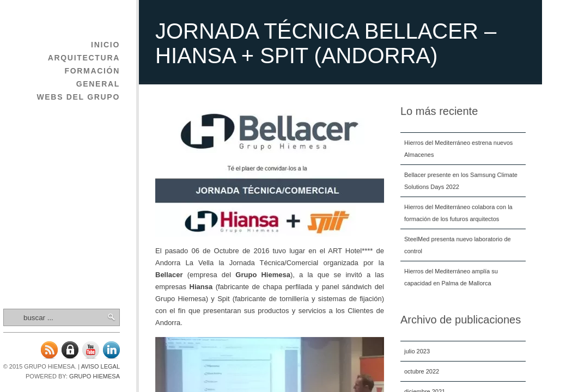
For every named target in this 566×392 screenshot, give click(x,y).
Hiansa (201, 287)
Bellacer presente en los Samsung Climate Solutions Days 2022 (461, 181)
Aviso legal (101, 366)
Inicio (105, 45)
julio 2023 (417, 351)
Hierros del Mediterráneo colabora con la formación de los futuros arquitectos (458, 213)
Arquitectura (84, 58)
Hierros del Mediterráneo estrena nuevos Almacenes (458, 149)
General (98, 84)
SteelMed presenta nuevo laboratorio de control (458, 245)
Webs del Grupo (78, 97)
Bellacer (169, 275)
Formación (92, 71)
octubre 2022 (422, 371)
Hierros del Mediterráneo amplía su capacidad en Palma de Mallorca (451, 277)
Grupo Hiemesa (95, 376)
